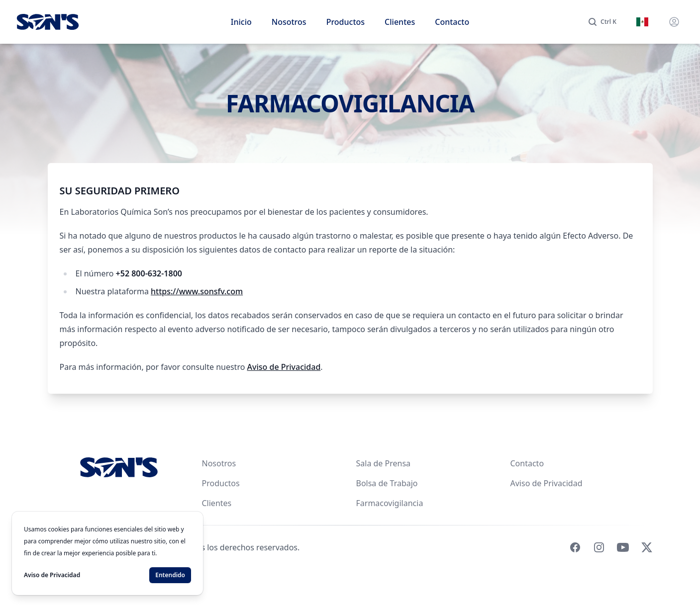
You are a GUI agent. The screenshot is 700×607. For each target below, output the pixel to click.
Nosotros (289, 22)
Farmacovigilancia (390, 503)
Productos (346, 22)
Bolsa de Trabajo (387, 483)
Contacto (452, 22)
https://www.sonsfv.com (197, 291)
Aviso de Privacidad (284, 367)
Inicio (241, 22)
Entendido (170, 575)
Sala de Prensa (384, 463)
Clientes (400, 22)
